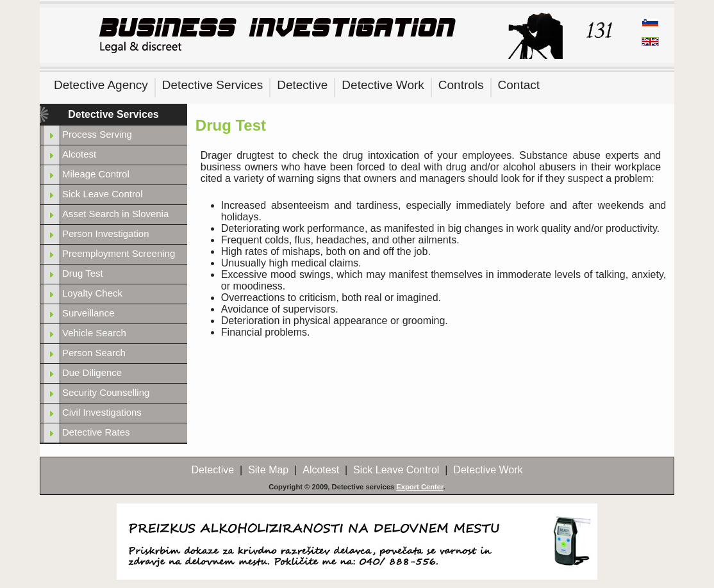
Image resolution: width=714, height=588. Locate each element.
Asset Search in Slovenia (115, 214)
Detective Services (212, 85)
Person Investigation (106, 233)
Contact (519, 85)
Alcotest (79, 154)
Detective (302, 85)
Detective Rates (96, 432)
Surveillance (88, 313)
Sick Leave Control (103, 194)
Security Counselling (106, 392)
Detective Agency (101, 85)
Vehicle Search (94, 333)
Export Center (419, 487)
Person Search (94, 353)
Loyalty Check (92, 293)
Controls (461, 85)
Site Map (268, 470)
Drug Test (83, 273)
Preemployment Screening (119, 253)
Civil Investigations (102, 412)
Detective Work (383, 85)
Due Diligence (92, 372)
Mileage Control (96, 174)
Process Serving (97, 134)
